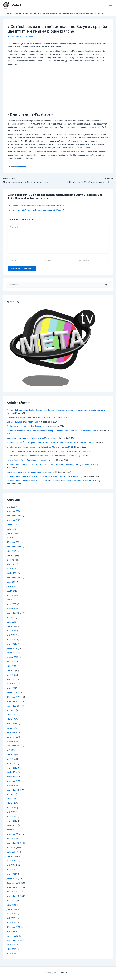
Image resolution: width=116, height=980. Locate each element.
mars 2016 (11, 764)
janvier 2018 (12, 693)
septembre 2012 (14, 941)
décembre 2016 (13, 733)
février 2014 (12, 874)
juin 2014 (11, 857)
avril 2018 (11, 680)
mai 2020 (11, 596)
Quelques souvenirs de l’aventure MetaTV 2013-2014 (30, 418)
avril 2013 (11, 919)
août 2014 (11, 848)
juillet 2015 (11, 799)
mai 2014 (11, 861)
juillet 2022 (11, 529)
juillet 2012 (11, 950)
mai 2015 (11, 808)
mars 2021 (11, 569)
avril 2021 (11, 565)
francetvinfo (21, 167)
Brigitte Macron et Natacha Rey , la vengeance (27, 427)
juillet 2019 (11, 622)
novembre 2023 (13, 520)
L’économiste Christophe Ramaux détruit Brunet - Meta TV (38, 210)
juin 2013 (11, 910)
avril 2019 (11, 635)
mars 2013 (11, 923)
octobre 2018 (12, 658)
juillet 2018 (11, 666)
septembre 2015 (14, 790)
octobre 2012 (12, 936)
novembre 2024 (13, 512)
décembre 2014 (13, 830)
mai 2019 (11, 631)
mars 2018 (11, 684)
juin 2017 (11, 720)
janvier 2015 (12, 826)
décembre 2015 (13, 777)
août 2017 (11, 711)
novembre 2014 (13, 835)
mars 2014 (11, 870)
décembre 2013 (13, 883)
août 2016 (11, 750)
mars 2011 (11, 954)
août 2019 (11, 618)
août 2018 (11, 662)
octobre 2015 (12, 786)
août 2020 (11, 582)
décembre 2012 (13, 927)
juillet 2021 (11, 551)
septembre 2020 (14, 578)
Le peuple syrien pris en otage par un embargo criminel (31, 472)
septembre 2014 (14, 843)
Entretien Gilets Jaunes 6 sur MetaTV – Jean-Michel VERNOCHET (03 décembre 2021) (44, 477)
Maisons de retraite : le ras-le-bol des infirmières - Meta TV (38, 206)
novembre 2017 (13, 702)
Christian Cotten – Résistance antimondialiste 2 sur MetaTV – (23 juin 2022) (40, 447)
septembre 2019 (14, 613)
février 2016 (12, 768)
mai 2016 (11, 759)
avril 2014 (11, 865)
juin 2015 (11, 804)
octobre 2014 (12, 839)
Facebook (89, 51)
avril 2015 (11, 812)
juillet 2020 (11, 587)
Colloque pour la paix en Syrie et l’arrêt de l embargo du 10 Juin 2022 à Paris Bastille (43, 452)
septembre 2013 (14, 896)
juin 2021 (11, 556)
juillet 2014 (11, 852)
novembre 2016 (13, 737)
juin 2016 (11, 755)
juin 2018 (11, 671)
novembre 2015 (13, 781)
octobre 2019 (12, 609)
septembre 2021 (14, 547)
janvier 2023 (12, 525)
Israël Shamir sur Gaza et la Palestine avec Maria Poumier (32, 438)
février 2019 (12, 644)
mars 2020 (11, 604)
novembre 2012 (13, 932)
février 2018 (12, 689)
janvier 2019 (12, 649)
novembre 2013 (13, 888)
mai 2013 (11, 914)
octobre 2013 (12, 892)
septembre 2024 (14, 516)
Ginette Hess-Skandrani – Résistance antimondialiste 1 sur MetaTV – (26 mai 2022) (43, 456)
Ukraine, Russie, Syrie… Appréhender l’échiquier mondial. (31, 460)
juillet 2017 (11, 715)
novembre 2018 (13, 653)
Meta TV (18, 5)
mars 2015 (11, 817)
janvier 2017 (12, 728)
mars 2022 (11, 538)
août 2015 (11, 795)
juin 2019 (11, 627)
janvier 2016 (12, 773)
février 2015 (12, 821)
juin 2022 (11, 534)
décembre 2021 (13, 543)
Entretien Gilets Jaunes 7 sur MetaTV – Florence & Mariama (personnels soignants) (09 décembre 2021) (52, 465)
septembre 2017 (14, 706)
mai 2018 (11, 675)
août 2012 (11, 945)
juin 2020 (11, 591)
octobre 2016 (12, 742)
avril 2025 (11, 507)
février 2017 (12, 724)
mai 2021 (11, 560)
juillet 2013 (11, 905)
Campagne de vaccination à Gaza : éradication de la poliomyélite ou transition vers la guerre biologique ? (52, 431)
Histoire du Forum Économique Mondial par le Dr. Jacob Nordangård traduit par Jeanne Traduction (50, 443)
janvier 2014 (12, 879)
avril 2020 (11, 600)
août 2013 (11, 901)
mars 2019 (11, 640)
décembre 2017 (13, 697)
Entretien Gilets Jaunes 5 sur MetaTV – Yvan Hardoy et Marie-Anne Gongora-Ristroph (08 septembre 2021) (53, 481)
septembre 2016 (14, 746)
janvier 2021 (12, 574)
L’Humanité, (28, 155)
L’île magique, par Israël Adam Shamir (23, 422)
